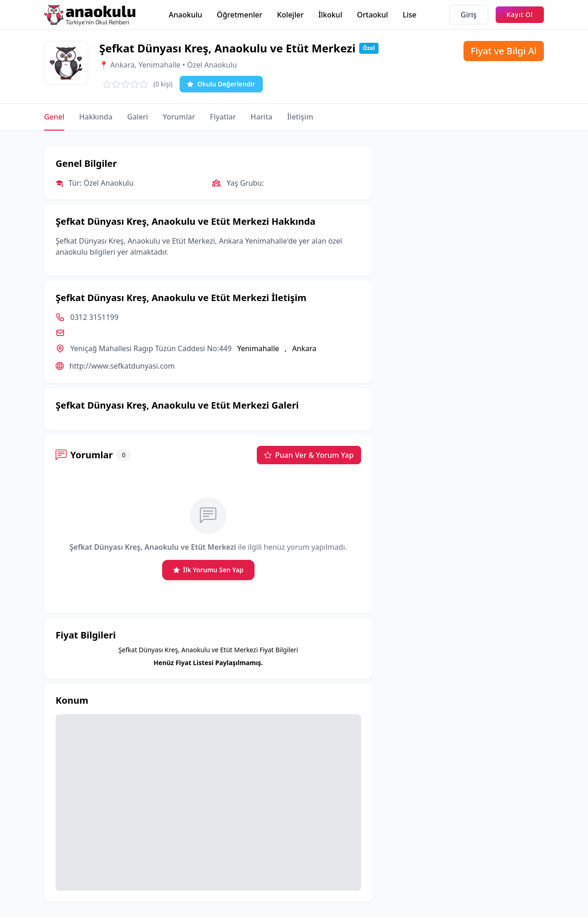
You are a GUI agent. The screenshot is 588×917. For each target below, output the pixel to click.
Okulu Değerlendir (221, 84)
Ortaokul (373, 15)
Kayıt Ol (520, 14)
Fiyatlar (223, 117)
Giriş (469, 15)
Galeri (138, 117)
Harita (261, 117)
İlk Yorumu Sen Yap (209, 570)
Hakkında (96, 117)
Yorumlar (179, 117)
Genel (54, 117)
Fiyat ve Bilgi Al (504, 51)
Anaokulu (185, 15)
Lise (410, 15)
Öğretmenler (240, 15)
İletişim (300, 117)
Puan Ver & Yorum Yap (309, 455)
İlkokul (330, 15)
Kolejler (290, 15)
